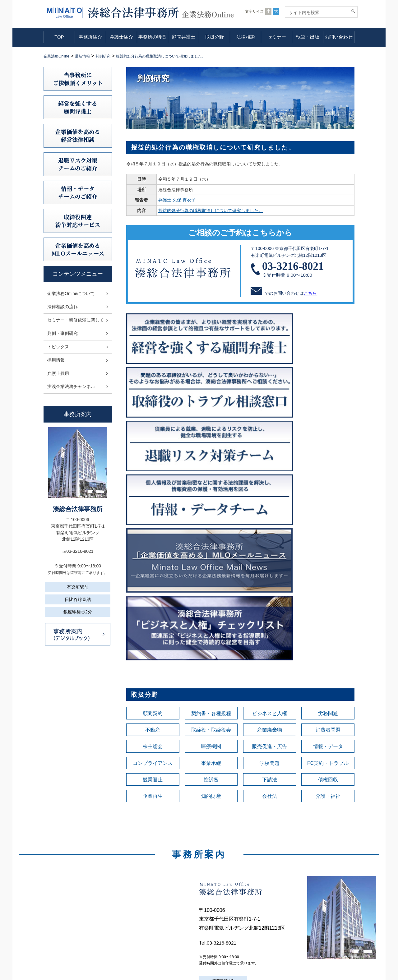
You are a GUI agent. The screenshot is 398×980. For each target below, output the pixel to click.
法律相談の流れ (62, 307)
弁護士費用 (58, 373)
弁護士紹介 (121, 37)
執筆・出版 (308, 37)
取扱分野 (215, 37)
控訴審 (211, 554)
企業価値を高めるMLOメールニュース (78, 249)
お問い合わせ (339, 37)
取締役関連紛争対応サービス (78, 221)
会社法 (270, 571)
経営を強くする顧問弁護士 (78, 107)
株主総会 (153, 519)
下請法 (270, 554)
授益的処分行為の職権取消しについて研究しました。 (211, 210)
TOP (59, 37)
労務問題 (328, 484)
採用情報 (56, 360)
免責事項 (303, 897)
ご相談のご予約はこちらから (240, 233)
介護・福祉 (328, 571)
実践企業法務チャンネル (71, 386)
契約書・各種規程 (211, 484)
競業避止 (153, 554)
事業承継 (211, 537)
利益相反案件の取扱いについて (325, 914)
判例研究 (222, 914)
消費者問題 (328, 502)
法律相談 (246, 37)
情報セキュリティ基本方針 (320, 905)
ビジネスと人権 (270, 484)
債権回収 (328, 554)
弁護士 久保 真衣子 (177, 200)
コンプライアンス (153, 537)
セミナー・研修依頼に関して (76, 320)
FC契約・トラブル (328, 537)
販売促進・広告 (270, 519)
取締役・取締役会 (211, 502)
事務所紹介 (90, 37)
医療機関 (211, 519)
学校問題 (270, 537)
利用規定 (303, 888)
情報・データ (328, 519)
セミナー (277, 37)
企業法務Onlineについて (71, 294)
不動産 (153, 502)
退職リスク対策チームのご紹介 (78, 164)
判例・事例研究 (62, 333)
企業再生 (153, 571)
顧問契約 (153, 484)
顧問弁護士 (184, 37)
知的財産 (211, 571)
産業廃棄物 (270, 502)
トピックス (58, 347)
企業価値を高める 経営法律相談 (78, 135)
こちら (310, 293)
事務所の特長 (152, 37)
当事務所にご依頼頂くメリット (78, 79)
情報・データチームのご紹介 (78, 192)
